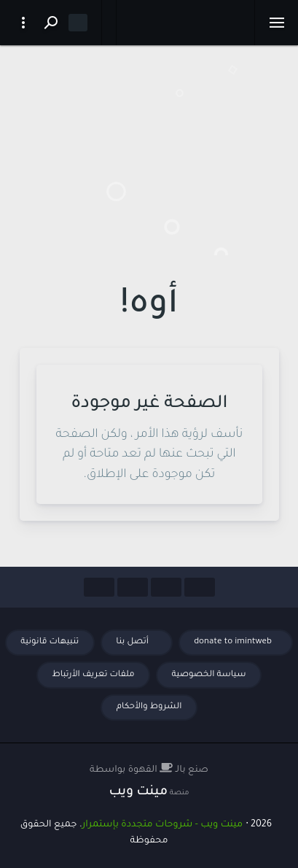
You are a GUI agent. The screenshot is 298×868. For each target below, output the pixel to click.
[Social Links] (200, 587)
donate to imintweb (233, 642)
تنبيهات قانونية (50, 642)
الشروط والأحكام (149, 707)
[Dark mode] (78, 22)
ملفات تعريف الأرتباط (93, 675)
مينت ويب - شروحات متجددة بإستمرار (162, 825)
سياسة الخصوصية (209, 675)
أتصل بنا (133, 642)
